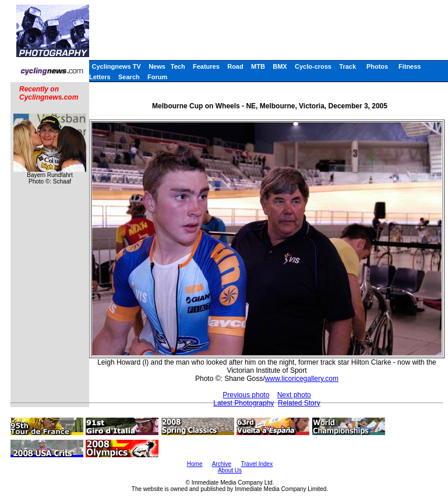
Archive (222, 464)
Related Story (299, 403)
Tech (178, 66)
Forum (157, 77)
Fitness (410, 66)
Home (195, 464)
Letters (100, 77)
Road (235, 66)
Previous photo (246, 395)
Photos (377, 66)
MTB (258, 66)
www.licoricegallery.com (302, 379)
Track (348, 66)
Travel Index (257, 464)
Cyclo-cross (313, 66)
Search (129, 77)
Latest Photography (244, 403)
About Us (230, 470)
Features (206, 66)
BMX (280, 66)
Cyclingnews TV (116, 66)
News (157, 66)
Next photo (294, 395)
